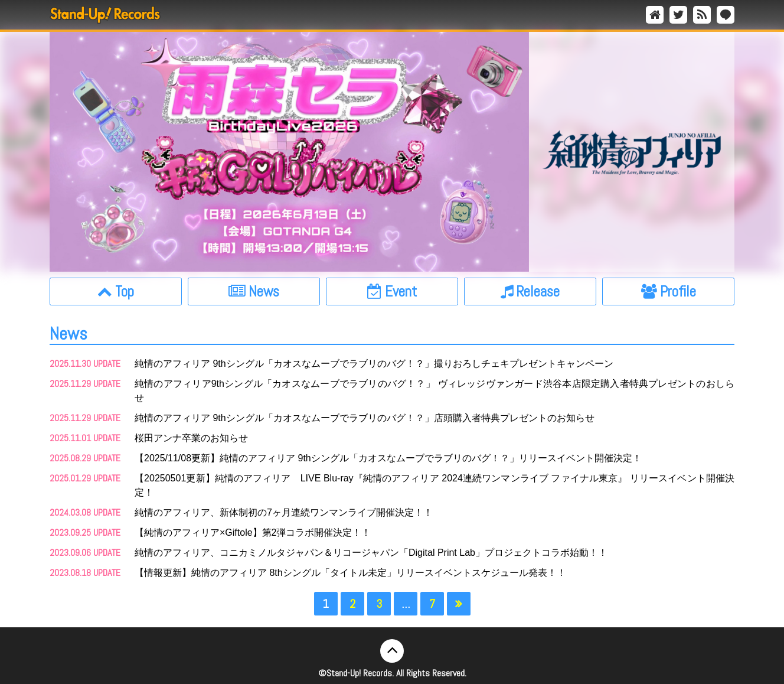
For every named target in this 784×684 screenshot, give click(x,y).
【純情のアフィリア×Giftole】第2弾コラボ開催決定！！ (253, 532)
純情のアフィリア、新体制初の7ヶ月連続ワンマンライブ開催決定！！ (284, 512)
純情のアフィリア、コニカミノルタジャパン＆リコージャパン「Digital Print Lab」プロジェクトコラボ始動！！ (371, 553)
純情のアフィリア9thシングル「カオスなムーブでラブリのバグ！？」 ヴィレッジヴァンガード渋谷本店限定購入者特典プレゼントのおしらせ (435, 391)
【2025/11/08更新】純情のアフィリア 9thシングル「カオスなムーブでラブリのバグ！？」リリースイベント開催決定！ (388, 458)
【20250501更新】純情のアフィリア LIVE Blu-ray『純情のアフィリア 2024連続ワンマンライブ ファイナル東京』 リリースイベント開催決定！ (435, 485)
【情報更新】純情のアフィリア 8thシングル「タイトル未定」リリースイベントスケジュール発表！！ (350, 573)
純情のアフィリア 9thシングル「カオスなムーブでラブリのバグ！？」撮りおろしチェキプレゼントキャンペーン (374, 364)
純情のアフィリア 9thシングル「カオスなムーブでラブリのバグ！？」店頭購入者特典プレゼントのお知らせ (365, 418)
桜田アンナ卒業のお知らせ (191, 438)
